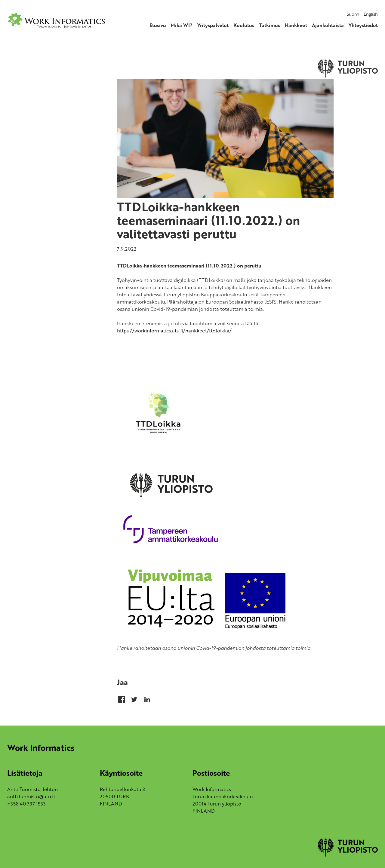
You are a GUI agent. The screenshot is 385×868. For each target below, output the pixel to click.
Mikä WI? (182, 25)
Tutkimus (269, 25)
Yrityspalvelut (213, 25)
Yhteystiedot (363, 25)
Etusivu (158, 25)
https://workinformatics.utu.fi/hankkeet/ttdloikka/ (174, 331)
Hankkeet (296, 25)
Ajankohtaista (328, 25)
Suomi (353, 14)
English (371, 14)
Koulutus (244, 25)
